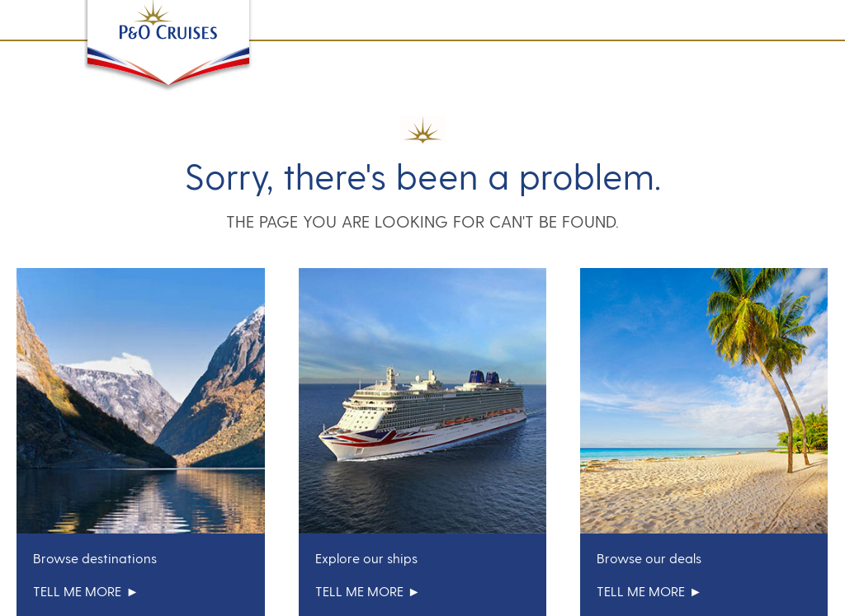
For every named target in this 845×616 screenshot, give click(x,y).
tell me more (86, 591)
